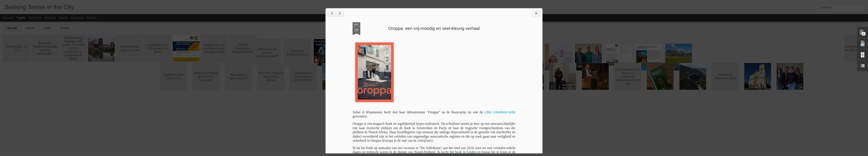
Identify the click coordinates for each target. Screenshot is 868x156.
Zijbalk (63, 18)
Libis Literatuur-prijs (500, 112)
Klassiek (8, 18)
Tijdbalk (92, 18)
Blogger (455, 154)
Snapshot (77, 18)
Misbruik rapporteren (471, 154)
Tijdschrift (35, 18)
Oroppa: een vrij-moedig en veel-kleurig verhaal (434, 28)
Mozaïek (50, 18)
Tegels (21, 18)
